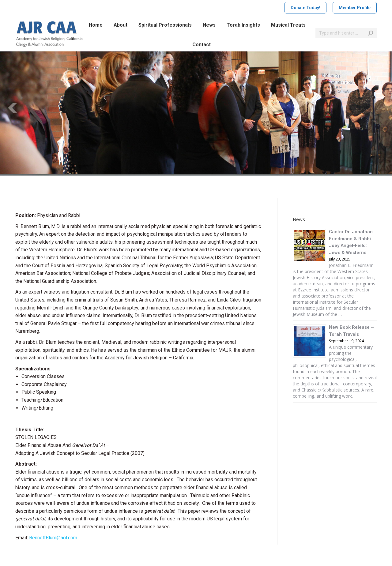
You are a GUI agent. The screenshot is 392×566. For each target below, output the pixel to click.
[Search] (346, 33)
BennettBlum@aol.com (53, 538)
